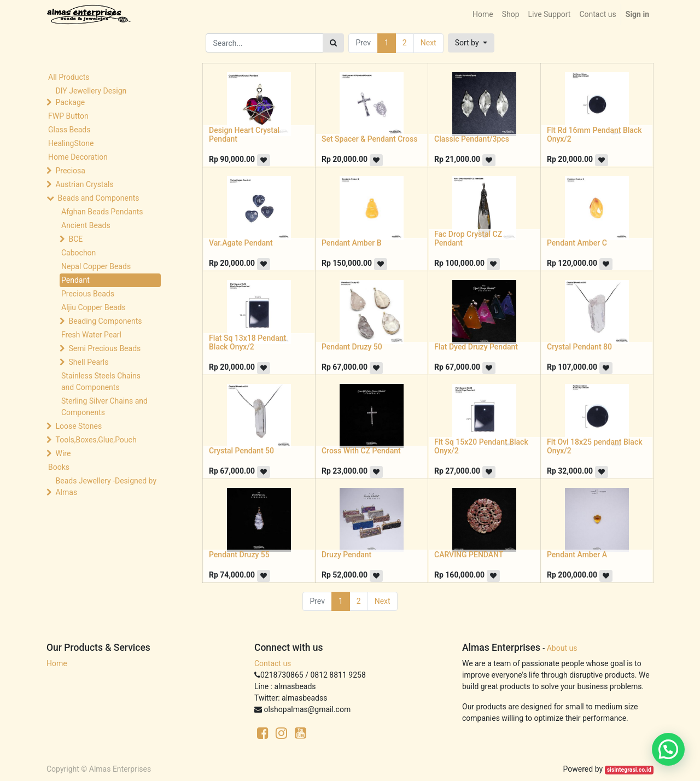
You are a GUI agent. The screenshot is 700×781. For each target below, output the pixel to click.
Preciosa (70, 171)
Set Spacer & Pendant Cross (369, 139)
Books (59, 467)
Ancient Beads (86, 225)
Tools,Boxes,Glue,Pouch (96, 440)
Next (428, 43)
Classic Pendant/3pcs (472, 139)
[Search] (333, 43)
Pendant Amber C (577, 243)
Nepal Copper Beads (96, 266)
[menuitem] (483, 14)
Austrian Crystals (84, 184)
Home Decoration (78, 157)
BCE (75, 239)
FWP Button (68, 116)
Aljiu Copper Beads (94, 307)
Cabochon (78, 253)
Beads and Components (98, 198)
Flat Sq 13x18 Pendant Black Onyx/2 (247, 343)
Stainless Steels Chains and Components (101, 381)
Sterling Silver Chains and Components (104, 407)
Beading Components (105, 321)
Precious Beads (88, 294)
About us (562, 648)
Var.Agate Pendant (241, 243)
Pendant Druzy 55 (239, 555)
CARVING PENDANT (469, 555)
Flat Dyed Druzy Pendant (476, 347)
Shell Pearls (88, 362)
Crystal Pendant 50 (241, 451)
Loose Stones (78, 426)
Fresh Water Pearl (91, 335)
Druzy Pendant (346, 555)
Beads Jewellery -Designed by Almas (106, 486)
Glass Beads (69, 130)
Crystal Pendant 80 (579, 347)
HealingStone (71, 143)
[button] (471, 43)
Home (57, 663)
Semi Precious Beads (104, 348)
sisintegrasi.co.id (629, 770)
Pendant (75, 280)
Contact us (273, 663)
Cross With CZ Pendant (361, 451)
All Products (69, 77)
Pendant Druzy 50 (352, 347)
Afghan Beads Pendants (102, 212)
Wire (63, 453)
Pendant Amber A (577, 555)
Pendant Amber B (352, 243)
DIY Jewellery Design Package (91, 97)
